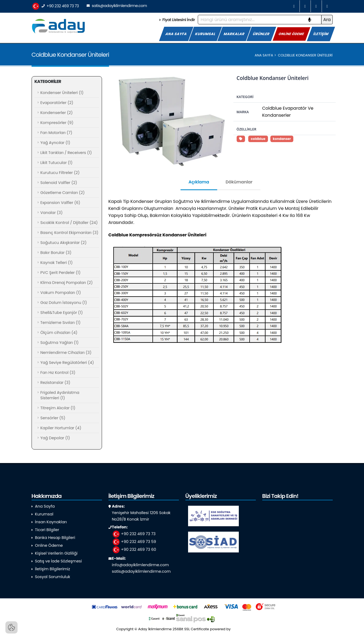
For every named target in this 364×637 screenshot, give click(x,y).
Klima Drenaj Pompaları (67, 283)
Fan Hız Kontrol (58, 373)
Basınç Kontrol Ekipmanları (69, 233)
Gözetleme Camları (63, 193)
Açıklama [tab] (199, 182)
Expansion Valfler (60, 203)
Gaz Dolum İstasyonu (64, 303)
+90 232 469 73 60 (134, 549)
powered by (229, 629)
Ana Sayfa (264, 55)
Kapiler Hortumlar (61, 428)
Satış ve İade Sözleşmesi (59, 561)
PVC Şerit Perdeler (61, 273)
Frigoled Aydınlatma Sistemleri (60, 395)
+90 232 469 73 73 (55, 6)
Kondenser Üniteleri (62, 93)
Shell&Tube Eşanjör (62, 313)
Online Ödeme (49, 545)
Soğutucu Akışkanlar (64, 243)
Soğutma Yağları (60, 343)
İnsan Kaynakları (51, 522)
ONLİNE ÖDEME (291, 34)
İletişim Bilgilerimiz (53, 569)
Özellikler (246, 129)
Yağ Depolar (55, 438)
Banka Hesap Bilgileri (55, 538)
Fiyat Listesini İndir (177, 20)
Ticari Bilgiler (47, 530)
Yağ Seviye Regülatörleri (67, 363)
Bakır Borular (56, 253)
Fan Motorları (56, 133)
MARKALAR (234, 34)
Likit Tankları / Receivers (66, 153)
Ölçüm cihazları (59, 333)
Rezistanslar (55, 383)
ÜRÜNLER (261, 34)
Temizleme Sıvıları (61, 323)
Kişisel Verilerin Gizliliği (56, 553)
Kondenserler (57, 113)
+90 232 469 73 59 (134, 542)
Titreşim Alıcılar (58, 408)
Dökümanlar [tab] (239, 182)
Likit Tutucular (57, 163)
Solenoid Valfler (59, 183)
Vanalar (52, 213)
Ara (327, 20)
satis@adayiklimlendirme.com (117, 6)
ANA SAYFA (176, 34)
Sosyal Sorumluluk (53, 577)
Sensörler (53, 418)
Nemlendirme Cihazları (66, 353)
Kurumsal (44, 514)
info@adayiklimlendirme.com (140, 565)
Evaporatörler (57, 103)
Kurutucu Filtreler (60, 173)
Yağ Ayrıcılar (55, 143)
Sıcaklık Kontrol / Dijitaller (69, 223)
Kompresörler (57, 123)
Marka (243, 112)
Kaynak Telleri (57, 263)
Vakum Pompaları (61, 293)
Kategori (245, 97)
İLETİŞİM (321, 34)
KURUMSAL (205, 34)
